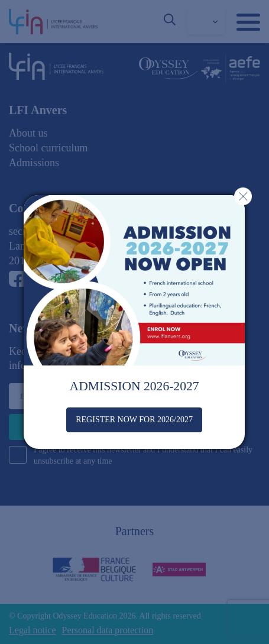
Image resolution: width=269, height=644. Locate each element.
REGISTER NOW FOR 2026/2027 (134, 420)
